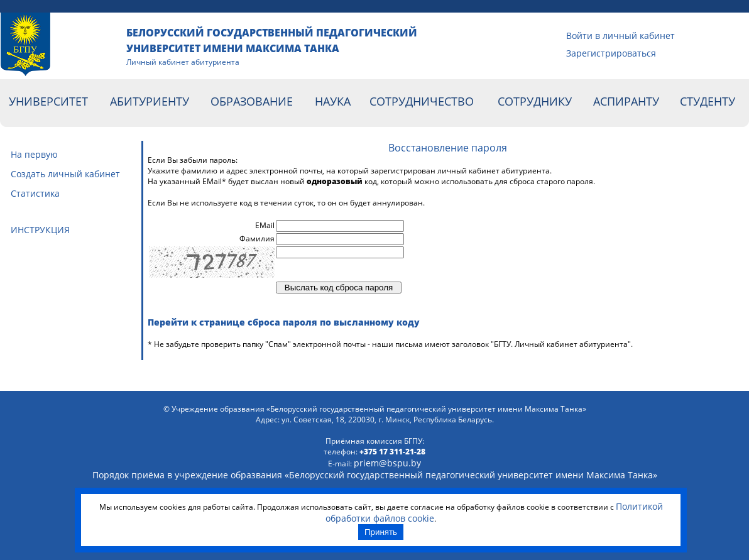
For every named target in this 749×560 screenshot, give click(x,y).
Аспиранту (626, 101)
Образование (252, 101)
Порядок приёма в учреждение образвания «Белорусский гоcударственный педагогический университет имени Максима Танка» (375, 475)
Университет (48, 101)
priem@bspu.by (387, 463)
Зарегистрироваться (581, 53)
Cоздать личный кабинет (65, 174)
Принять (381, 532)
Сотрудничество (422, 101)
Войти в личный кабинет (581, 36)
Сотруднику (535, 101)
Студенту (708, 101)
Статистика (35, 193)
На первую (34, 154)
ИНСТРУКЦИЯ (40, 230)
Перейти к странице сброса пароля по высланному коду (284, 322)
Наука (333, 101)
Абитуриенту (150, 101)
